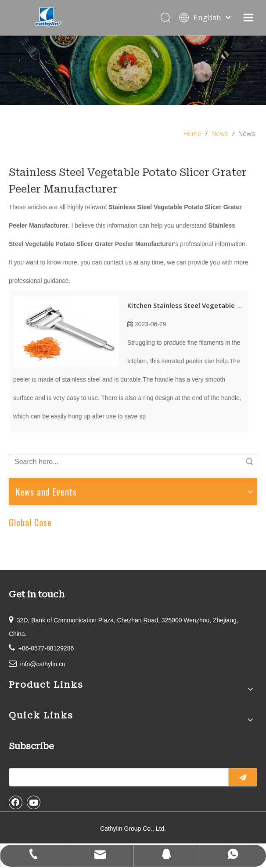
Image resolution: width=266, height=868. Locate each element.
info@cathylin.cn (43, 664)
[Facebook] (16, 802)
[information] (133, 70)
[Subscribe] (243, 777)
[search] (117, 777)
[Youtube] (34, 802)
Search (249, 462)
